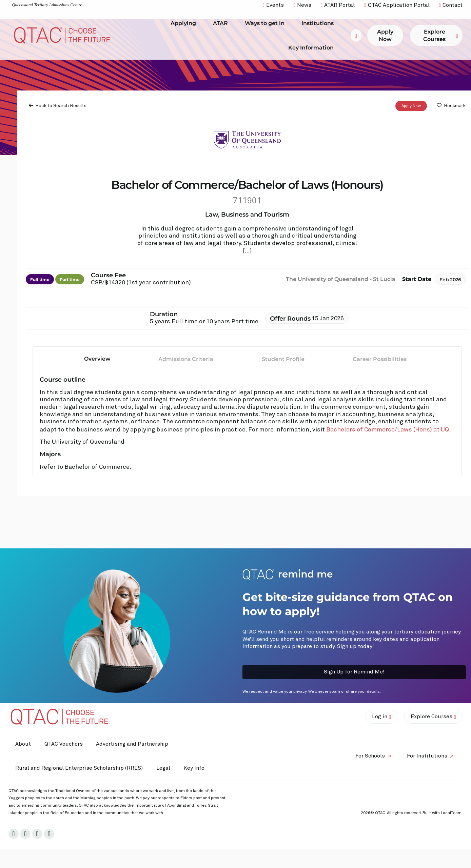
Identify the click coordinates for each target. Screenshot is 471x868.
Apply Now (411, 106)
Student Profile (283, 359)
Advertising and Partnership (132, 744)
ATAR (222, 23)
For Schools (370, 756)
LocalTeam (451, 813)
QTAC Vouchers (64, 744)
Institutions (319, 23)
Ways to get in (266, 23)
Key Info (196, 768)
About (23, 744)
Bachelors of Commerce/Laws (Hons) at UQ (388, 430)
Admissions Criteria (186, 359)
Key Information (313, 47)
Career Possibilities (380, 359)
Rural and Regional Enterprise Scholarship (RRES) (79, 768)
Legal (163, 768)
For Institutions (427, 756)
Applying (185, 23)
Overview (97, 359)
